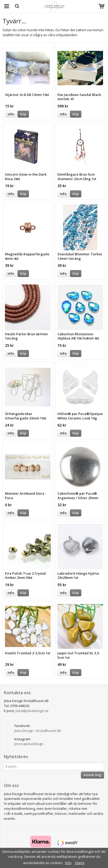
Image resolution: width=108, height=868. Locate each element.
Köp (23, 114)
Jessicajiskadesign (29, 744)
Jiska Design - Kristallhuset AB (38, 731)
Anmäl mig (92, 775)
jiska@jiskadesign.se (32, 711)
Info (11, 114)
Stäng (79, 863)
